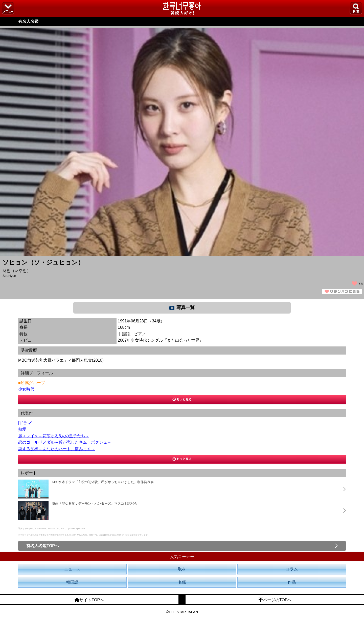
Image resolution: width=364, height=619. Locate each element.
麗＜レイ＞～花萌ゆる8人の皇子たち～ (54, 436)
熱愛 (22, 429)
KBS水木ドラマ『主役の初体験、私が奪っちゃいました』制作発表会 (103, 482)
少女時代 (26, 389)
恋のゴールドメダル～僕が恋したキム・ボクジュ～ (65, 442)
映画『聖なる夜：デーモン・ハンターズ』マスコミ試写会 (95, 503)
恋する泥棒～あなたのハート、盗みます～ (57, 449)
